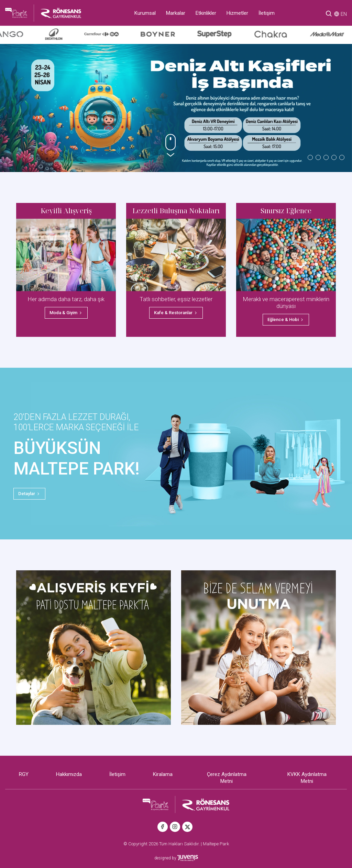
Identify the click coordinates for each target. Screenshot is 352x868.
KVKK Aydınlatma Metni (307, 778)
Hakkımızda (69, 774)
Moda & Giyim (66, 313)
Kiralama (163, 774)
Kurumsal (145, 13)
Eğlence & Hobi (286, 319)
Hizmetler (237, 13)
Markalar (176, 13)
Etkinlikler (206, 13)
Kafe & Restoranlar (176, 313)
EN (344, 14)
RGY (24, 774)
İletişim (267, 13)
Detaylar (29, 494)
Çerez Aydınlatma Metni (227, 778)
